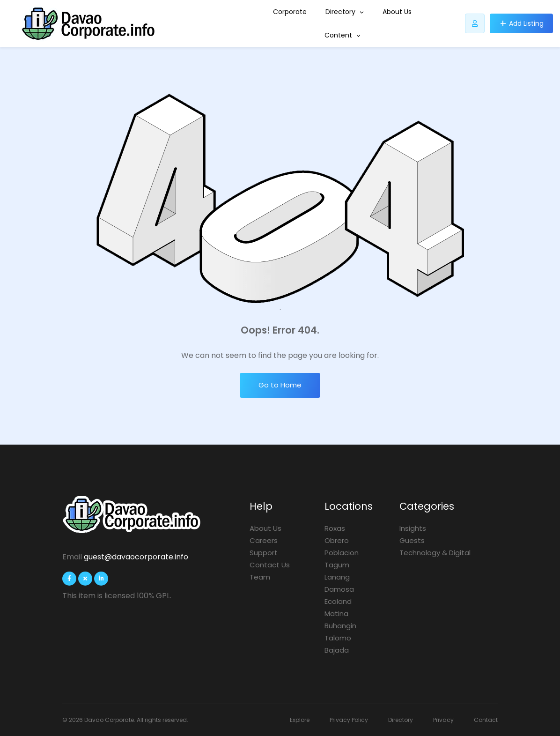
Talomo (338, 638)
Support (264, 553)
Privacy (443, 720)
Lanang (337, 577)
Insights (413, 528)
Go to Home (280, 385)
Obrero (337, 540)
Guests (412, 540)
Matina (336, 613)
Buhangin (340, 626)
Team (260, 577)
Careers (264, 540)
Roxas (335, 528)
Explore (300, 720)
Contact (486, 720)
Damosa (339, 589)
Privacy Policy (349, 720)
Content (343, 35)
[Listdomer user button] (475, 23)
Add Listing (526, 23)
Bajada (337, 650)
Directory (345, 12)
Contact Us (270, 565)
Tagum (337, 565)
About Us (397, 12)
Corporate (290, 12)
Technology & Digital (435, 553)
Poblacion (342, 553)
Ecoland (338, 601)
